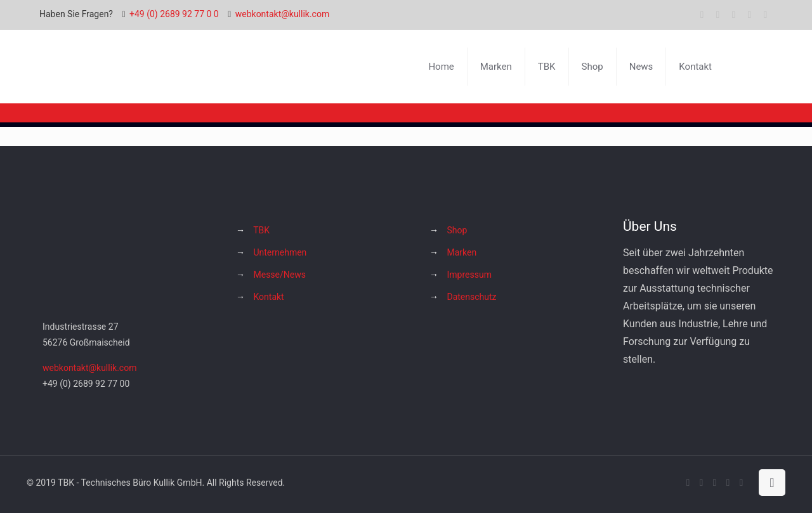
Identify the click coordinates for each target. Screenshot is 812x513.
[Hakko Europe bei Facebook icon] (765, 15)
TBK (261, 230)
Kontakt (268, 297)
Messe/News (279, 275)
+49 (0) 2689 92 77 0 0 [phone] (174, 14)
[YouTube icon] (734, 15)
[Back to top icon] (772, 483)
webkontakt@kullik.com (89, 368)
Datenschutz (471, 297)
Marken (462, 252)
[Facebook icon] (702, 15)
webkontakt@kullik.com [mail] (282, 14)
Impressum (469, 275)
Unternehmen (280, 252)
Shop (457, 230)
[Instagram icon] (750, 15)
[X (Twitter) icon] (718, 15)
